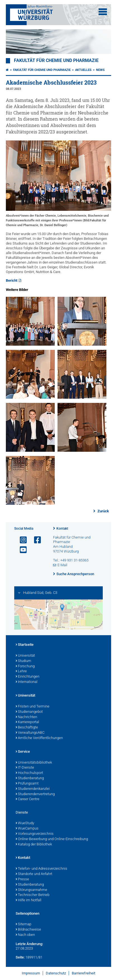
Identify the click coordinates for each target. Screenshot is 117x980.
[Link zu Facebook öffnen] (35, 540)
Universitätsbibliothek (34, 763)
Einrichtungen (28, 677)
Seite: (20, 957)
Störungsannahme (31, 890)
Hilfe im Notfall (28, 900)
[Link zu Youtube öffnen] (21, 550)
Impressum (31, 973)
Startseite (25, 645)
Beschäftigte (27, 728)
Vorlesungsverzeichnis (35, 834)
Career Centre (28, 799)
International (27, 682)
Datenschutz (56, 973)
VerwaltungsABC (30, 733)
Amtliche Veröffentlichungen (39, 738)
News (100, 70)
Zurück (103, 511)
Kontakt (62, 529)
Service (23, 752)
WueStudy (25, 823)
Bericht (12, 280)
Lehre (21, 671)
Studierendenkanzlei (33, 789)
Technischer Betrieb (33, 895)
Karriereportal (27, 722)
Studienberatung (30, 778)
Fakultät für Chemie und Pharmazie (56, 61)
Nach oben (25, 935)
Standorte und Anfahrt (34, 874)
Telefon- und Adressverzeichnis (41, 869)
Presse (22, 879)
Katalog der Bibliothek (34, 845)
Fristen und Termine (33, 707)
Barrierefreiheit (83, 973)
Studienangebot (29, 712)
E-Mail (62, 565)
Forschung (25, 666)
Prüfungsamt (27, 784)
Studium (23, 661)
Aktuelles (83, 70)
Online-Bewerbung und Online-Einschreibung (52, 839)
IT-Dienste (25, 768)
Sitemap (23, 924)
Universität (25, 656)
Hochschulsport (29, 773)
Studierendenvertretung (35, 794)
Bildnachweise (28, 930)
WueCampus (27, 829)
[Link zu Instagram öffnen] (21, 540)
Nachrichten (26, 717)
